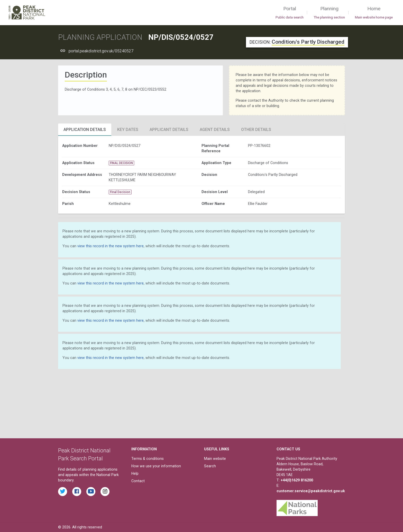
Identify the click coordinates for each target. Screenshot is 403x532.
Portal (290, 13)
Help (135, 473)
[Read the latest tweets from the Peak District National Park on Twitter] (63, 492)
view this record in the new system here (111, 246)
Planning (329, 13)
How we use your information (156, 466)
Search (210, 466)
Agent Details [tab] (215, 130)
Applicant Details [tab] (169, 130)
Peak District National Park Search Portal (84, 455)
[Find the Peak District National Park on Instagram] (105, 492)
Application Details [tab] (85, 130)
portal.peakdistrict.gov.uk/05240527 (101, 51)
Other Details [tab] (256, 130)
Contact (138, 481)
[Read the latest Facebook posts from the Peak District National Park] (77, 492)
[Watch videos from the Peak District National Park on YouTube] (91, 492)
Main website (215, 459)
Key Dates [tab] (128, 130)
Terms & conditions (148, 459)
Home (374, 13)
